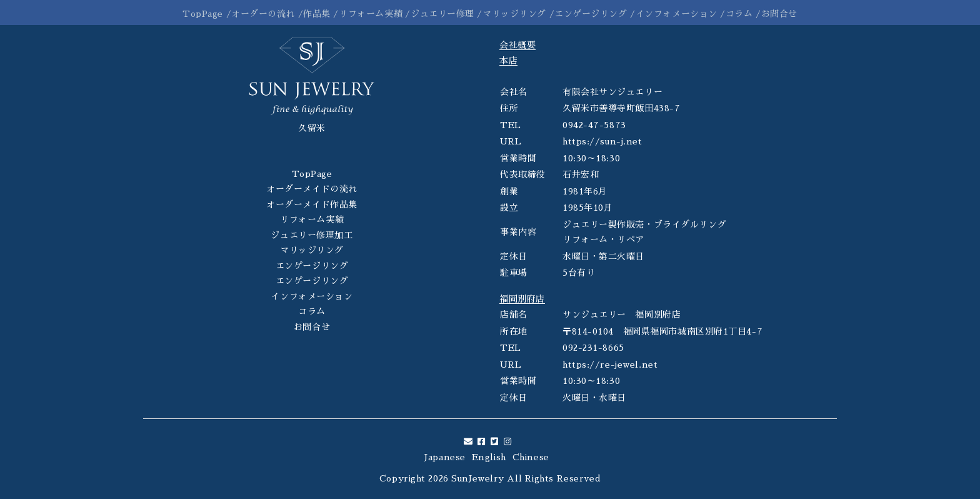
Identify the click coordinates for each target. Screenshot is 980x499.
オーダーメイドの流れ (312, 189)
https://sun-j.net (602, 141)
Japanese (445, 457)
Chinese (531, 457)
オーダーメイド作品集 (312, 204)
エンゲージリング (591, 14)
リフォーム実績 (371, 14)
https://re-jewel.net (610, 365)
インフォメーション (677, 14)
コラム (739, 14)
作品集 (317, 14)
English (489, 457)
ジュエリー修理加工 (312, 235)
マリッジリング (514, 14)
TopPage (203, 14)
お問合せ (779, 14)
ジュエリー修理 (442, 14)
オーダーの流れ (263, 14)
